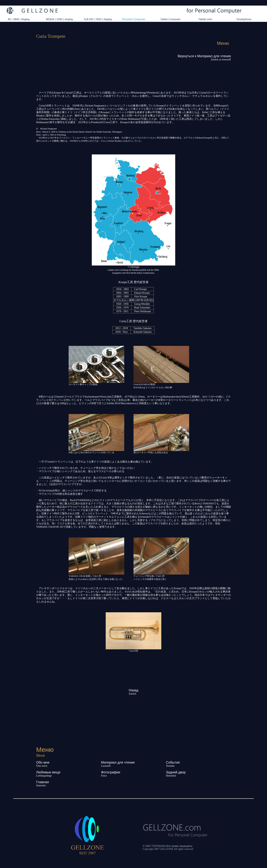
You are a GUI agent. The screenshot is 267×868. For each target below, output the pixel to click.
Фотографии (111, 772)
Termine (170, 766)
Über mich (42, 766)
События (173, 762)
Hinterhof (171, 776)
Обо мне (43, 762)
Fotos (104, 776)
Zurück (132, 694)
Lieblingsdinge (44, 776)
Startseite (41, 786)
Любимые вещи (48, 772)
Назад (133, 690)
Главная (43, 782)
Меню (223, 43)
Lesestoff (106, 766)
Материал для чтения (118, 762)
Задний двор (176, 772)
